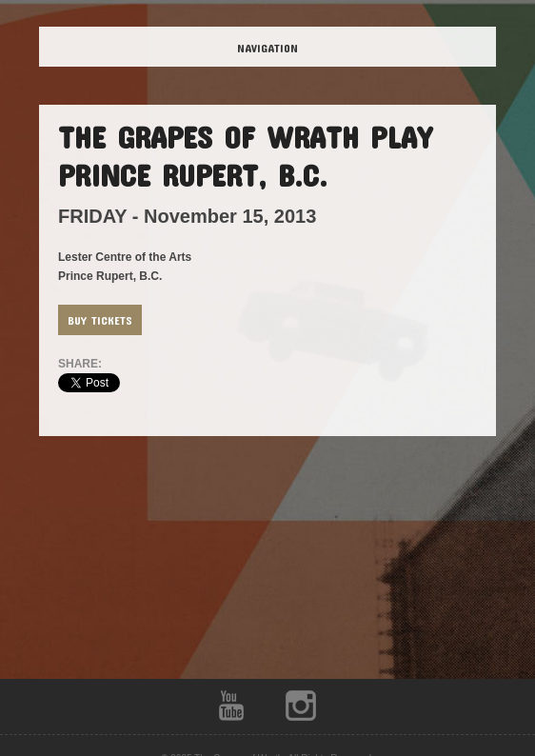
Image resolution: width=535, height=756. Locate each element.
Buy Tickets (100, 320)
